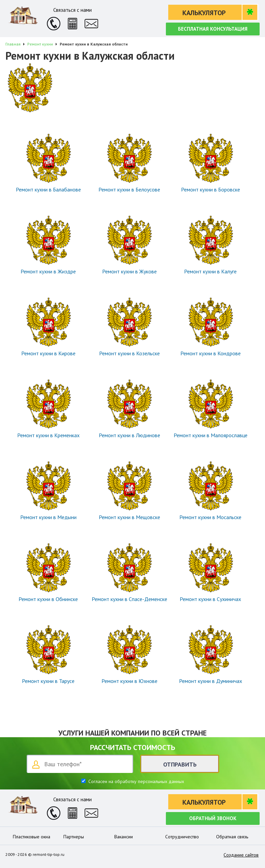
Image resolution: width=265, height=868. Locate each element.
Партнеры (74, 837)
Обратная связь (232, 837)
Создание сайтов (241, 855)
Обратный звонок (213, 818)
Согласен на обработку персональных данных (136, 781)
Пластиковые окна (32, 837)
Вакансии (124, 837)
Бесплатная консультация (213, 29)
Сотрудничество (182, 837)
